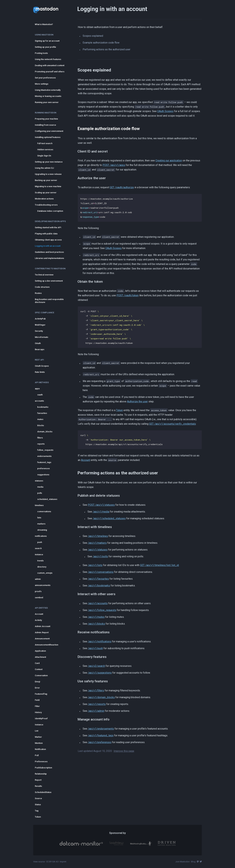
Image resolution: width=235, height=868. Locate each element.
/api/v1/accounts (98, 603)
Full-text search (45, 143)
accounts (39, 401)
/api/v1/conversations (101, 572)
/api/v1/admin (96, 711)
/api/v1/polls (100, 556)
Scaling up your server (46, 193)
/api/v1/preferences (100, 742)
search (38, 548)
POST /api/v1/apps (114, 165)
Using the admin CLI (44, 168)
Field (37, 700)
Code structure (42, 287)
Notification (40, 749)
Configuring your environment (49, 131)
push (40, 542)
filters (40, 438)
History (38, 712)
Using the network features (48, 59)
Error (37, 688)
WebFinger (40, 325)
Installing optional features (48, 137)
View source (39, 862)
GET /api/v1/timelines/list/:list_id (159, 565)
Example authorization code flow (101, 43)
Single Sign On (44, 156)
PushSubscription (43, 768)
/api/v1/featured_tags (101, 735)
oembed (39, 598)
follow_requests (45, 450)
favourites (42, 413)
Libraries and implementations (49, 258)
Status (38, 805)
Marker (38, 737)
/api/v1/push (95, 648)
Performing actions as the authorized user (106, 49)
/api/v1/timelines (98, 536)
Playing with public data (46, 234)
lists (39, 518)
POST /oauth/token (128, 295)
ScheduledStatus (43, 792)
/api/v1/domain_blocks (101, 697)
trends (40, 561)
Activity (38, 620)
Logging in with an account (48, 246)
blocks (41, 425)
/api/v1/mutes (96, 617)
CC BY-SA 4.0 (52, 862)
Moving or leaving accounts (48, 96)
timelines (39, 505)
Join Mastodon (182, 862)
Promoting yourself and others (50, 72)
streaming (42, 530)
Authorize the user (137, 401)
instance (39, 554)
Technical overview (44, 275)
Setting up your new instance (49, 162)
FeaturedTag (41, 694)
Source (38, 798)
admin (38, 579)
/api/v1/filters (96, 691)
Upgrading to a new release (48, 174)
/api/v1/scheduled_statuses (109, 518)
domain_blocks (45, 432)
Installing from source (45, 125)
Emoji (37, 682)
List (37, 731)
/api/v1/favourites (98, 579)
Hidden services (45, 150)
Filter (37, 706)
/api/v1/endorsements (101, 729)
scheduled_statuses (47, 499)
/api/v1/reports (97, 704)
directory (42, 567)
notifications (41, 536)
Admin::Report (42, 632)
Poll (37, 755)
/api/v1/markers (97, 543)
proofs (38, 591)
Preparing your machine (46, 119)
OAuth (38, 343)
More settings (42, 84)
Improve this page (124, 751)
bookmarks (43, 407)
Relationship (41, 774)
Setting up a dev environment (49, 281)
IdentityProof (41, 718)
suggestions (43, 475)
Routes (38, 293)
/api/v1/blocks (96, 624)
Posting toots (41, 53)
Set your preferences (45, 78)
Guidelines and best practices (49, 252)
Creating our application (169, 161)
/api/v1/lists (95, 565)
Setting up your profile (45, 47)
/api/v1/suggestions (100, 673)
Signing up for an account (47, 41)
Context (39, 669)
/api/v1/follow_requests (102, 610)
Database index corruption (50, 211)
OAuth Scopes (42, 366)
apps (37, 389)
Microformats (41, 337)
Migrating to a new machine (48, 186)
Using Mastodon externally (48, 90)
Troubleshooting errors (46, 205)
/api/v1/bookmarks (99, 586)
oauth (40, 395)
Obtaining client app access (48, 240)
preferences (44, 468)
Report (38, 780)
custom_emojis (45, 573)
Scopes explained (93, 36)
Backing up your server (46, 180)
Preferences (41, 762)
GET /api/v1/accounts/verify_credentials (172, 424)
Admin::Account (43, 626)
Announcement (42, 639)
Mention (39, 743)
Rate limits (40, 372)
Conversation (41, 675)
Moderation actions (44, 199)
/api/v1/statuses (98, 550)
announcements (43, 585)
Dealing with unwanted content (50, 65)
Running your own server (47, 102)
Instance (39, 725)
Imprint (63, 862)
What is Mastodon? (44, 24)
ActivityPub (40, 319)
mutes (40, 419)
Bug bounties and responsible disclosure (49, 301)
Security (39, 331)
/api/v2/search (96, 666)
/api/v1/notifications (100, 641)
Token (38, 817)
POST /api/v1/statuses (101, 505)
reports (41, 444)
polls (40, 493)
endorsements (44, 456)
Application (40, 651)
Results (38, 786)
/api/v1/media (101, 512)
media (40, 487)
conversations (44, 511)
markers (41, 524)
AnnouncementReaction (47, 645)
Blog (193, 862)
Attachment (40, 657)
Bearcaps (40, 349)
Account (39, 614)
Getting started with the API (48, 227)
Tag (37, 811)
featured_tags (44, 462)
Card (37, 663)
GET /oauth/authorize (122, 187)
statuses (39, 481)
